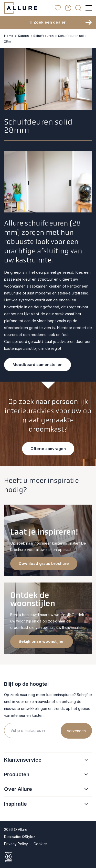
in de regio (51, 348)
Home (9, 36)
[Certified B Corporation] (48, 857)
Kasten (23, 36)
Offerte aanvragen (48, 449)
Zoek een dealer (48, 22)
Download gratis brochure (44, 563)
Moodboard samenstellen (38, 365)
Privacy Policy (16, 844)
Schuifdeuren (43, 36)
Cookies (41, 844)
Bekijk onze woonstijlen (42, 641)
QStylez (29, 837)
